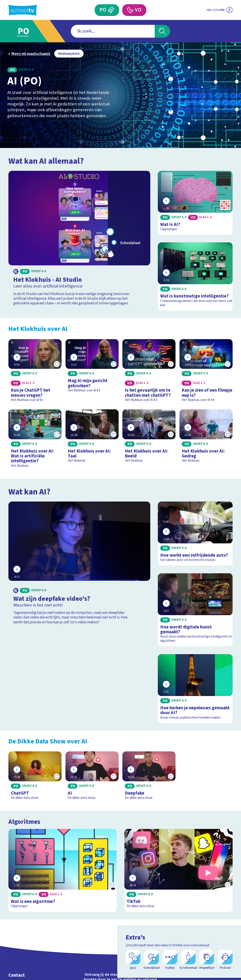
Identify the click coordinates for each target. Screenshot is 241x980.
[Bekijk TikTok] (178, 859)
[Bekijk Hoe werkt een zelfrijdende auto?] (195, 534)
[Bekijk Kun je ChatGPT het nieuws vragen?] (35, 372)
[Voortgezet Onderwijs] (134, 10)
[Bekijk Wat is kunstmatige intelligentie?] (195, 277)
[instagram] (210, 964)
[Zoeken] (162, 31)
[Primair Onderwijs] (107, 10)
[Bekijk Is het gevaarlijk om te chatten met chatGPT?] (149, 372)
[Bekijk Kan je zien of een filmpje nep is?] (206, 372)
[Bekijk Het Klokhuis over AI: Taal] (92, 438)
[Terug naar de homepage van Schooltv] (23, 10)
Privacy (16, 973)
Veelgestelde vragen (29, 960)
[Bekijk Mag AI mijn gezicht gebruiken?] (92, 368)
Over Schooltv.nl (25, 967)
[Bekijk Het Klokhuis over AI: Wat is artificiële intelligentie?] (35, 440)
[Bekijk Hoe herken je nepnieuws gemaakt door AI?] (195, 689)
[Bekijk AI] (92, 777)
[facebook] (200, 964)
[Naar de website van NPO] (229, 10)
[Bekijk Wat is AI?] (195, 203)
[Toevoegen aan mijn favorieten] (57, 364)
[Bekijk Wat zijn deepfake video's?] (79, 565)
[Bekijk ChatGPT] (35, 777)
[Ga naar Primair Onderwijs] (29, 31)
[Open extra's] (228, 964)
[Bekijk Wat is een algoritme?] (63, 859)
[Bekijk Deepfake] (149, 777)
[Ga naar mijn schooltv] (210, 10)
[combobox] (113, 31)
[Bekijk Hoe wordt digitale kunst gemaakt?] (195, 610)
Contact (17, 953)
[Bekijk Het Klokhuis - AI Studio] (79, 239)
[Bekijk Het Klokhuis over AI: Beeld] (149, 438)
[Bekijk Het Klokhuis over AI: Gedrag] (206, 438)
